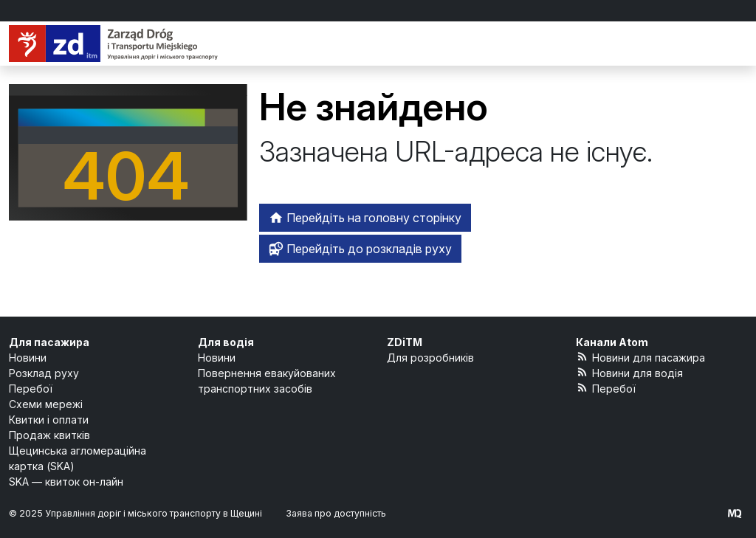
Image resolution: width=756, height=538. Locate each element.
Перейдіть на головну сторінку (365, 218)
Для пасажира (49, 342)
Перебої (31, 389)
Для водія (226, 342)
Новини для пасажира (640, 357)
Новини (28, 358)
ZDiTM (405, 342)
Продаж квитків (49, 435)
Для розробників (430, 358)
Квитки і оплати (49, 420)
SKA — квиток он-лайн (66, 482)
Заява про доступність (336, 513)
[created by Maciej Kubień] (735, 513)
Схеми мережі (46, 404)
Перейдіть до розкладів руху (360, 249)
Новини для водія (629, 372)
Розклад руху (44, 373)
